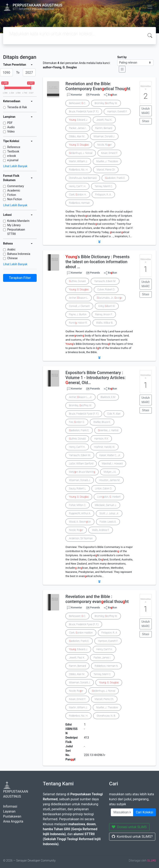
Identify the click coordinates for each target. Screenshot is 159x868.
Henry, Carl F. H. (77, 186)
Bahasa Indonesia (19, 254)
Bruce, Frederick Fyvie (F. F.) (84, 112)
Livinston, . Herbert (109, 497)
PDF (10, 123)
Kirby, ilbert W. (107, 306)
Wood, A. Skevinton (80, 522)
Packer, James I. (78, 128)
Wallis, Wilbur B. (105, 323)
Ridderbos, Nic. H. (78, 170)
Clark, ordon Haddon (81, 633)
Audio (11, 127)
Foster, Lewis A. (108, 522)
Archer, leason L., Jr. (80, 397)
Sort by (122, 57)
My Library (14, 225)
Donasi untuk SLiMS (129, 827)
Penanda (95, 95)
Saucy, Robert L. (78, 489)
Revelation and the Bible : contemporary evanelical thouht (97, 599)
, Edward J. (78, 120)
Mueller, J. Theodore (107, 161)
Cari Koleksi (145, 812)
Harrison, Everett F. (117, 112)
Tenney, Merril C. (102, 674)
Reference (14, 147)
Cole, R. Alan (114, 414)
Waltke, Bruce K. (102, 422)
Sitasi (146, 121)
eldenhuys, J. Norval (81, 153)
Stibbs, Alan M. (77, 136)
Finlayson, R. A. (103, 195)
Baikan (110, 95)
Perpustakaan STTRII (16, 232)
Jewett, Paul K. (104, 120)
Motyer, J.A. (110, 472)
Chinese (12, 258)
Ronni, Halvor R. (78, 323)
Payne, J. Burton (78, 314)
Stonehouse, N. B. (106, 716)
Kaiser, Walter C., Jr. (110, 455)
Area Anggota (13, 821)
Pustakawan (12, 816)
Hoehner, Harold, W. (104, 447)
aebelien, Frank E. (79, 430)
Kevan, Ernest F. (110, 153)
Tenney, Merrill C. (104, 186)
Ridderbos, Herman (79, 203)
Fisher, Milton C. (77, 505)
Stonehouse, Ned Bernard (83, 178)
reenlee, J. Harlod (108, 430)
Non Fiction (15, 199)
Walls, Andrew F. (101, 530)
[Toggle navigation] (150, 7)
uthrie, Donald (77, 281)
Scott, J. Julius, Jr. (109, 513)
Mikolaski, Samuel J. (106, 505)
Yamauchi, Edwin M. (105, 281)
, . (79, 145)
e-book (12, 156)
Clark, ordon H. (78, 195)
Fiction (12, 195)
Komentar (75, 95)
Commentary (16, 186)
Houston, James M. (110, 480)
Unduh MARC (146, 111)
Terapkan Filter (20, 278)
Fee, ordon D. (77, 422)
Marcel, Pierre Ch (106, 170)
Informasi (10, 806)
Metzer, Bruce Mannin (82, 472)
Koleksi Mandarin (18, 221)
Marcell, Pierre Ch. (104, 699)
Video (11, 131)
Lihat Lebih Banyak (15, 166)
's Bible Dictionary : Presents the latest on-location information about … (97, 262)
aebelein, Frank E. (115, 178)
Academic (14, 190)
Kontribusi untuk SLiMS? (132, 837)
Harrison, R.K (101, 439)
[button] (99, 242)
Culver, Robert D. (106, 290)
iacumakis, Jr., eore (110, 298)
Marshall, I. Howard (112, 464)
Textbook (13, 151)
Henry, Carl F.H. (77, 447)
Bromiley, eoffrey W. (106, 103)
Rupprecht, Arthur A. (80, 513)
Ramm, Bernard (104, 128)
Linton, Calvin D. (104, 489)
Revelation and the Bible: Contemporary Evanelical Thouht (98, 86)
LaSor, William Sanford (81, 464)
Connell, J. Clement (79, 306)
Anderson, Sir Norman (81, 538)
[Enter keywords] (122, 812)
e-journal (13, 160)
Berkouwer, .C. (77, 103)
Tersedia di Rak (17, 107)
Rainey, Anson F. (104, 314)
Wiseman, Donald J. (104, 136)
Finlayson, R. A (109, 633)
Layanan (9, 811)
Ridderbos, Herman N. (106, 666)
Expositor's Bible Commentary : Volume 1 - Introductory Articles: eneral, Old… (95, 378)
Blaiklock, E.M (108, 397)
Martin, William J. (78, 161)
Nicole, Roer (104, 145)
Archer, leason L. (79, 298)
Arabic (11, 249)
